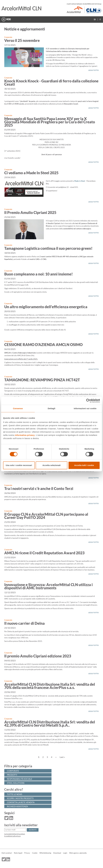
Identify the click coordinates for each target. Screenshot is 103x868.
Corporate (8, 37)
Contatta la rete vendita (21, 802)
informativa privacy (25, 435)
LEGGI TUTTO (94, 70)
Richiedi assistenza (17, 806)
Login (65, 853)
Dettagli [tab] (51, 408)
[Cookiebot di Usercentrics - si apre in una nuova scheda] (88, 401)
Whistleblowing (45, 853)
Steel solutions (16, 783)
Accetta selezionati (51, 465)
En (95, 20)
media (83, 853)
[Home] (21, 8)
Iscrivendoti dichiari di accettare (15, 834)
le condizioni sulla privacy (13, 836)
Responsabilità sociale (20, 779)
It (100, 20)
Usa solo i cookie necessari (19, 465)
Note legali (18, 853)
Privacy (27, 853)
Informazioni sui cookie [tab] (85, 408)
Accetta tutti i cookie (84, 465)
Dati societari (7, 853)
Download (57, 853)
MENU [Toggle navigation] (6, 19)
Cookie (35, 853)
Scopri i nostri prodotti (20, 798)
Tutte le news (15, 794)
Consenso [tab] (18, 408)
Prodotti (12, 775)
